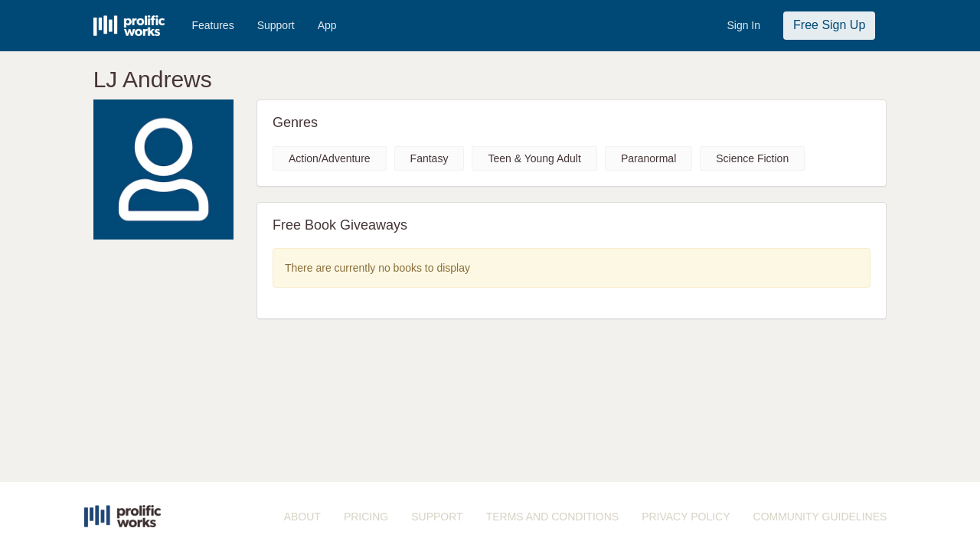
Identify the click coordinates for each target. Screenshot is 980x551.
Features (212, 25)
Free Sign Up (829, 25)
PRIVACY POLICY (686, 517)
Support (276, 25)
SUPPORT (437, 517)
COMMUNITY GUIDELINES (820, 517)
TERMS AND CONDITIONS (552, 517)
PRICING (366, 517)
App (327, 25)
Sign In (743, 25)
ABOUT (302, 517)
